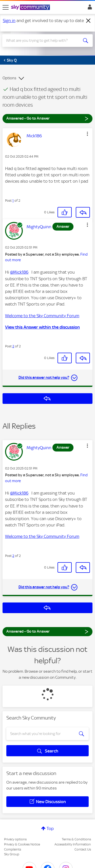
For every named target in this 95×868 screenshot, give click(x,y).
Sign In (89, 8)
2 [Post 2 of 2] (13, 346)
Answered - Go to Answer (48, 118)
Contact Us (83, 849)
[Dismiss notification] (88, 21)
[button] (87, 134)
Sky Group (12, 854)
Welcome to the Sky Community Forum (42, 316)
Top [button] (50, 828)
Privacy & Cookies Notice (22, 844)
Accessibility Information (73, 844)
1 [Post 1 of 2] (13, 201)
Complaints (13, 849)
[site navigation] (6, 7)
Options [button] (9, 78)
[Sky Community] (31, 8)
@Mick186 (19, 272)
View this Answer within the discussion (42, 327)
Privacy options (15, 839)
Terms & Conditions (76, 839)
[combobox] (43, 41)
